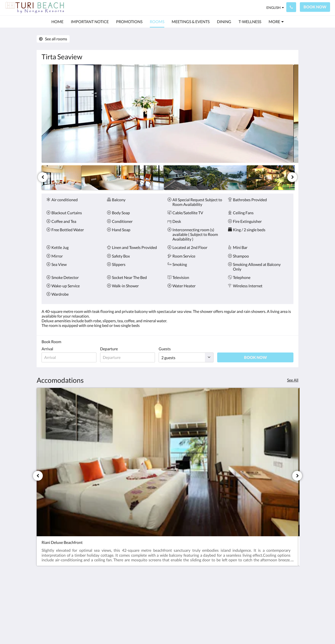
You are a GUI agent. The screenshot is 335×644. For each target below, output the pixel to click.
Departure (114, 349)
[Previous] (43, 177)
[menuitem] (57, 22)
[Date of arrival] (72, 357)
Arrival (47, 349)
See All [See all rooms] (293, 380)
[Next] (292, 177)
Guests (175, 349)
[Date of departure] (136, 357)
